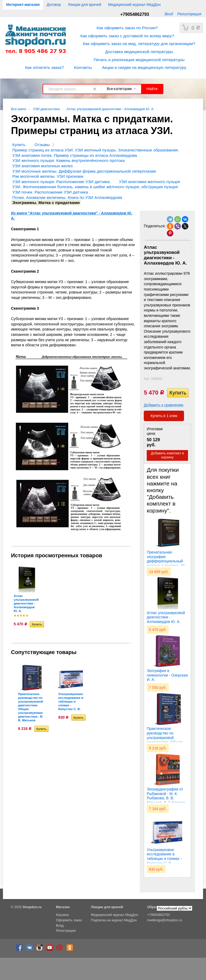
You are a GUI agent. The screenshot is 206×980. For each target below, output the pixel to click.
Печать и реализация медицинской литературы (139, 60)
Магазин (63, 907)
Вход (169, 14)
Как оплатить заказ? (45, 67)
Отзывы (42, 145)
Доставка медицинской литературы (139, 52)
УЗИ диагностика (46, 109)
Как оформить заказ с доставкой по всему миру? (127, 36)
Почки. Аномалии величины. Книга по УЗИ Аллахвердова (67, 197)
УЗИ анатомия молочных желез (43, 166)
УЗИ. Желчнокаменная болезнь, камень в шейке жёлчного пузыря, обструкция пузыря (95, 187)
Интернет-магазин (23, 5)
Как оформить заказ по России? (127, 28)
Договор (54, 5)
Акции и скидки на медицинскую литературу (144, 67)
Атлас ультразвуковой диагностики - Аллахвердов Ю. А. (110, 109)
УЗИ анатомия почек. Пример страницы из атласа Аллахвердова (75, 155)
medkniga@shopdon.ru (165, 920)
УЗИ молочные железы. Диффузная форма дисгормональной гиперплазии (84, 171)
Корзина (62, 915)
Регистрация (189, 14)
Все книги (19, 109)
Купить (19, 145)
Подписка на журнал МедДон (114, 920)
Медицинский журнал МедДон (134, 5)
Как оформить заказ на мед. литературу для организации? (139, 44)
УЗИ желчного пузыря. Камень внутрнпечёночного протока (69, 160)
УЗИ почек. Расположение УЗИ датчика (50, 192)
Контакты (83, 67)
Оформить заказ (69, 920)
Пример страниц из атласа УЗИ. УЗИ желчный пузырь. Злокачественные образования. (96, 150)
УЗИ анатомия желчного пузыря (149, 182)
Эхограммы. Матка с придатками (46, 203)
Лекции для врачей (84, 5)
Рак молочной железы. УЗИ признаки (48, 176)
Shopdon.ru (32, 907)
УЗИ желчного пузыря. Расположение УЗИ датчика (61, 182)
